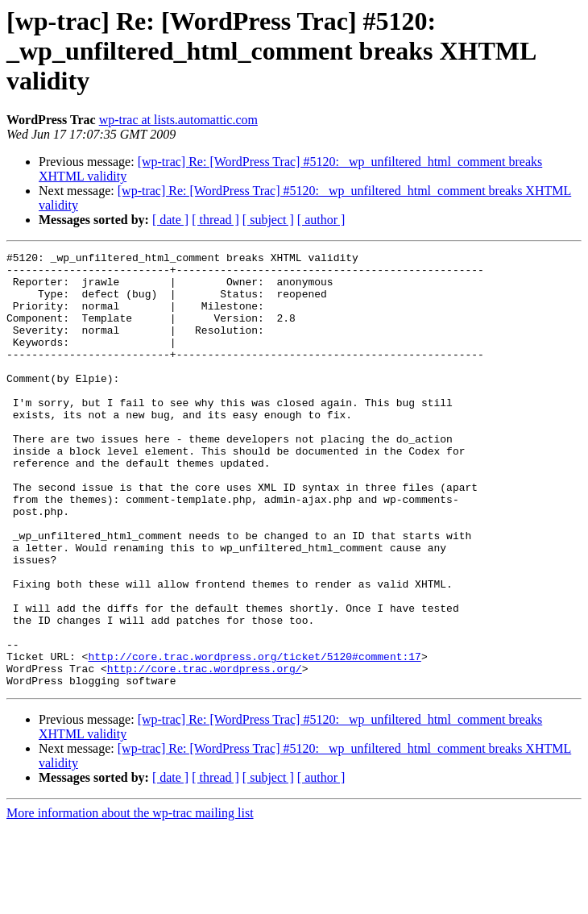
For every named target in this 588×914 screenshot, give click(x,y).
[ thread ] (215, 220)
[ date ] (170, 220)
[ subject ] (268, 220)
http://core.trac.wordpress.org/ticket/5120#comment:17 (254, 738)
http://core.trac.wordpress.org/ (205, 753)
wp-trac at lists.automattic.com (178, 120)
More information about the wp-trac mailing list (130, 900)
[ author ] (321, 220)
